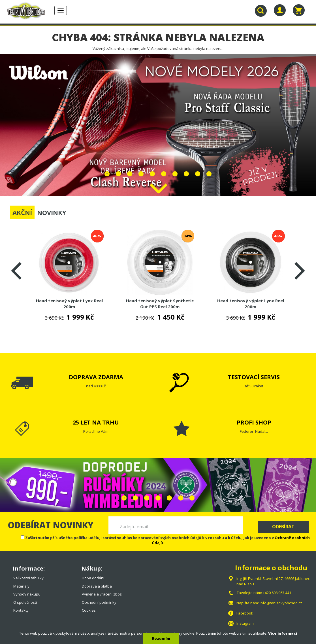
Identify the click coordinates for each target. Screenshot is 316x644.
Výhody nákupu (27, 594)
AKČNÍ (22, 212)
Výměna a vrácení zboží (102, 594)
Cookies (89, 610)
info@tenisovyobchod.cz (281, 603)
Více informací (283, 633)
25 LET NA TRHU (96, 422)
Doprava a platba (97, 586)
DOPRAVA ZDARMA (96, 377)
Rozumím (161, 638)
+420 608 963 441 (277, 593)
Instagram (245, 623)
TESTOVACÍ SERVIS (254, 377)
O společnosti (25, 602)
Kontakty (21, 610)
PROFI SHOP (254, 422)
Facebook (245, 613)
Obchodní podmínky (99, 602)
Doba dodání (93, 578)
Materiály (21, 586)
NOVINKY (52, 212)
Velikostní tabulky (28, 578)
